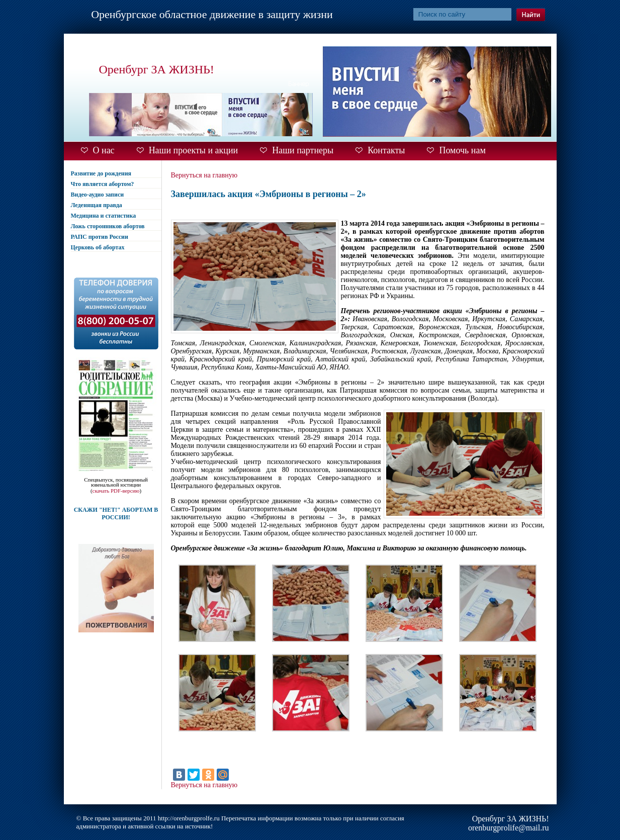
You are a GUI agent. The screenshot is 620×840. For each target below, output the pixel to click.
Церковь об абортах (98, 247)
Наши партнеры (303, 150)
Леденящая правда (97, 205)
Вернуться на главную (204, 175)
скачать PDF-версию (116, 491)
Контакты (386, 150)
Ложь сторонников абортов (108, 226)
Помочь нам (462, 150)
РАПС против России (100, 237)
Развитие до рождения (101, 173)
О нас (104, 150)
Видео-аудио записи (98, 195)
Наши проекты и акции (194, 150)
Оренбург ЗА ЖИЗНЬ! (157, 69)
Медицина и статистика (104, 216)
